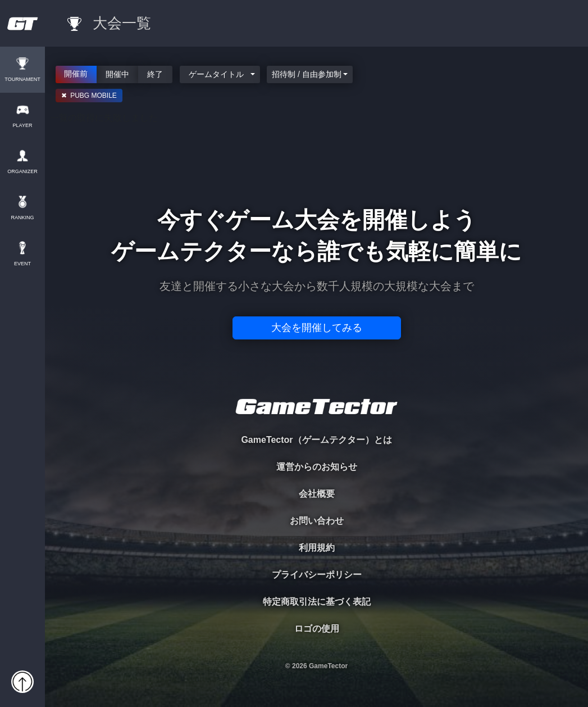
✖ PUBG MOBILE (89, 96)
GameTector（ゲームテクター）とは (316, 440)
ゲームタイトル (217, 74)
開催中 (117, 74)
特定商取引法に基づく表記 (317, 602)
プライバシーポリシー (317, 575)
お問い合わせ (317, 521)
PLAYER (23, 126)
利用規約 (317, 548)
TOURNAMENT (22, 80)
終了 (156, 74)
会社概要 (317, 494)
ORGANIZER (22, 172)
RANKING (22, 218)
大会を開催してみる (317, 328)
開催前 (76, 73)
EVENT (22, 264)
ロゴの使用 (317, 629)
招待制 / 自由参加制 (307, 74)
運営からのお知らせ (317, 467)
